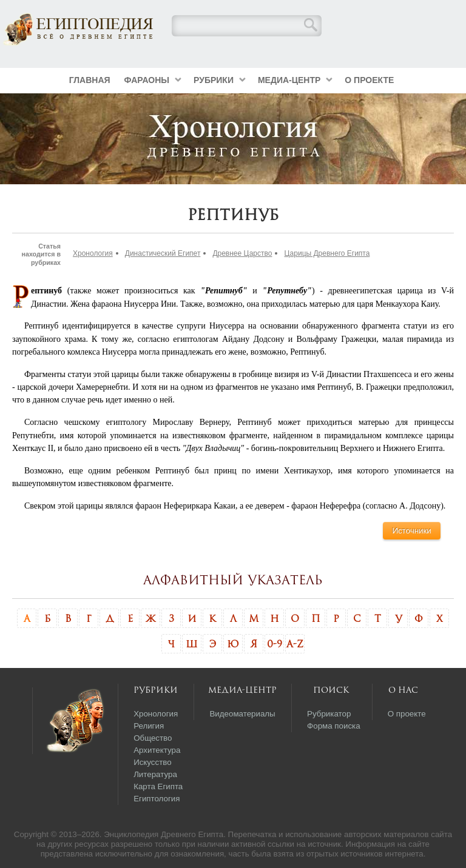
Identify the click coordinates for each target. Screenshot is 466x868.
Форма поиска (334, 726)
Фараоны (147, 80)
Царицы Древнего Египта (327, 253)
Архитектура (157, 750)
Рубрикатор (329, 714)
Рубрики (214, 80)
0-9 (275, 644)
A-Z (295, 644)
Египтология (157, 799)
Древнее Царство (242, 253)
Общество (153, 738)
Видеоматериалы (242, 714)
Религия (149, 726)
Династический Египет (163, 253)
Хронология (93, 253)
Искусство (153, 762)
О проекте (369, 80)
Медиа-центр (289, 80)
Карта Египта (158, 786)
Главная (90, 80)
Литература (155, 774)
